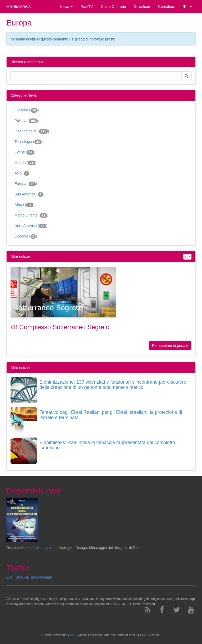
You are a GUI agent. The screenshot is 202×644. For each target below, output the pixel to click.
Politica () (27, 121)
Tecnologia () (29, 142)
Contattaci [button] (166, 7)
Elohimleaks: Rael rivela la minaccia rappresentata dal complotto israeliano (107, 445)
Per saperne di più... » (170, 346)
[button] (187, 7)
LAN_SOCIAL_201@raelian (29, 577)
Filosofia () (27, 110)
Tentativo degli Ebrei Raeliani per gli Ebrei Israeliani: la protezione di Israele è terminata (111, 415)
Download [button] (142, 7)
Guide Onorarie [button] (113, 7)
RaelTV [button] (87, 7)
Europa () (26, 184)
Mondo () (25, 163)
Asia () (22, 173)
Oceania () (26, 236)
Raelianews (19, 7)
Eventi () (25, 152)
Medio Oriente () (31, 215)
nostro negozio (43, 548)
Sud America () (29, 194)
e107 (73, 635)
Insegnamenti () (32, 131)
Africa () (24, 205)
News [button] (66, 7)
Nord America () (31, 226)
